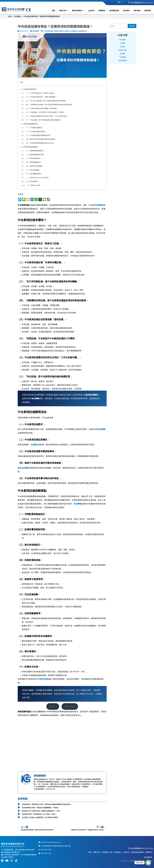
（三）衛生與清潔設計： (34, 158)
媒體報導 (102, 10)
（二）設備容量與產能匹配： (35, 155)
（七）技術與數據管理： (34, 174)
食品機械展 (123, 61)
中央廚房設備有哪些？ (30, 89)
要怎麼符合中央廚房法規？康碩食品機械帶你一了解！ (41, 811)
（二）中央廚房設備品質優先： (36, 131)
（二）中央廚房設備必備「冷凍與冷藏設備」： (41, 97)
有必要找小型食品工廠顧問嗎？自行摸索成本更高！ (41, 817)
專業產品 (118, 852)
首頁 (54, 10)
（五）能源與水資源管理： (34, 166)
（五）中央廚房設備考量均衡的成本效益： (40, 143)
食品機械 (17, 16)
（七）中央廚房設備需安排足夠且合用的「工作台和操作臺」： (47, 116)
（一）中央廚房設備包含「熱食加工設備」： (40, 93)
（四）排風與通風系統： (34, 162)
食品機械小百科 (107, 852)
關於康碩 (137, 10)
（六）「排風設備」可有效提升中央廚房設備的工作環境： (45, 112)
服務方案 (64, 10)
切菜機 (123, 43)
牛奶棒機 (123, 57)
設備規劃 (100, 205)
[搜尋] (132, 26)
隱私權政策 (148, 857)
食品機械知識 (114, 10)
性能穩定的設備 (37, 445)
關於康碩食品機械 (137, 852)
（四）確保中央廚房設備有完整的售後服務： (41, 139)
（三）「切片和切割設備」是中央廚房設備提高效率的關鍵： (46, 101)
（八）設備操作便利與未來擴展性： (38, 178)
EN (123, 2)
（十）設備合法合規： (34, 185)
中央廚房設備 (42, 679)
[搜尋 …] (118, 26)
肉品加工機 (123, 50)
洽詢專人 (53, 706)
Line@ (90, 694)
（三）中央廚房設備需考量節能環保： (38, 135)
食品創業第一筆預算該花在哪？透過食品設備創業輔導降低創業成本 (46, 804)
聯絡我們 (148, 10)
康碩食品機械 (91, 395)
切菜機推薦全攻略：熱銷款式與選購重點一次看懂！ (41, 808)
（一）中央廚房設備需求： (34, 128)
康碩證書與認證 (24, 712)
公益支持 (91, 10)
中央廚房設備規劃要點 (30, 147)
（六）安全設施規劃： (33, 170)
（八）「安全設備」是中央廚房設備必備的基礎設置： (44, 120)
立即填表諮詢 (70, 706)
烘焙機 (123, 54)
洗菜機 (123, 47)
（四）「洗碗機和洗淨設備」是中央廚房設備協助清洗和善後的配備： (49, 104)
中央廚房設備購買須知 (30, 124)
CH (119, 2)
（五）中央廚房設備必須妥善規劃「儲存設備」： (42, 108)
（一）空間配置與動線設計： (35, 151)
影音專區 (126, 10)
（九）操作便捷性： (32, 181)
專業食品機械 (78, 10)
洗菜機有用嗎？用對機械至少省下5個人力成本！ (39, 814)
